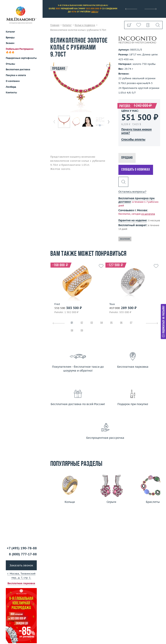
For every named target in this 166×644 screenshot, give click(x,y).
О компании (13, 81)
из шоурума (148, 214)
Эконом (10, 43)
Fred (57, 304)
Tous (112, 304)
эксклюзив (125, 239)
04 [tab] (102, 323)
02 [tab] (82, 323)
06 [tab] (121, 323)
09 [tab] (82, 331)
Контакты (11, 92)
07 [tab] (131, 323)
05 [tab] (111, 323)
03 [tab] (92, 323)
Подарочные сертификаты (21, 58)
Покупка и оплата (16, 75)
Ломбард (11, 87)
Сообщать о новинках (136, 170)
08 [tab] (72, 331)
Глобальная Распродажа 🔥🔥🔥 (20, 51)
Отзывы (10, 64)
